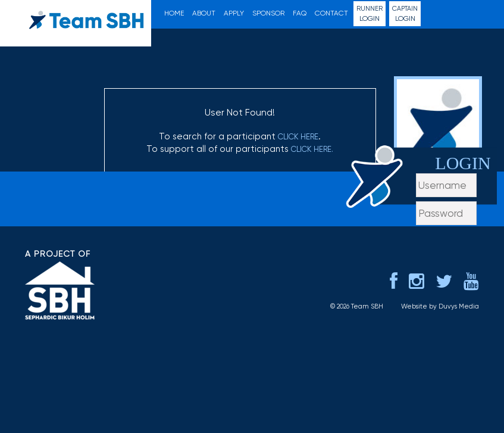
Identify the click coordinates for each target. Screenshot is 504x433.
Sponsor (268, 13)
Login (370, 13)
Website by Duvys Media (440, 343)
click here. (312, 149)
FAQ (300, 13)
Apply (234, 13)
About (204, 13)
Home (174, 13)
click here (298, 137)
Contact (331, 13)
